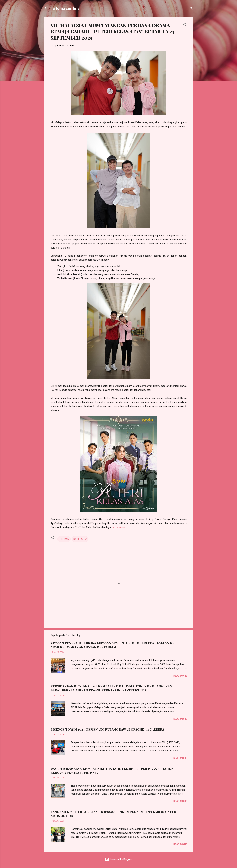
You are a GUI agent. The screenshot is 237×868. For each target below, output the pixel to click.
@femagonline (66, 8)
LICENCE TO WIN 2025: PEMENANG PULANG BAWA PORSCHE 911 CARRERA (107, 729)
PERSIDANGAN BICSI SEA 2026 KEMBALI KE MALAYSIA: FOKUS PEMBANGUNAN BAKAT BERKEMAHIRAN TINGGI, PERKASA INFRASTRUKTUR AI (111, 688)
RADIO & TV (80, 539)
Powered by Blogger (118, 859)
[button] (185, 25)
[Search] (191, 9)
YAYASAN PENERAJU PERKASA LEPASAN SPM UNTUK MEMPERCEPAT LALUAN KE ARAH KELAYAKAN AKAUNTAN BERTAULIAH (112, 645)
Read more (180, 676)
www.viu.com (120, 527)
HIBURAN (64, 539)
